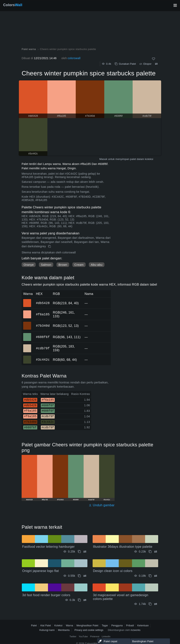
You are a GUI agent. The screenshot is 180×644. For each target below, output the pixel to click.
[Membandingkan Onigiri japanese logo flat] (85, 576)
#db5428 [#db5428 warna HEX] (27, 300)
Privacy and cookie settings (89, 630)
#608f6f (43, 337)
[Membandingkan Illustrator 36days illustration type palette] (156, 552)
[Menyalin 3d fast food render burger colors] (79, 600)
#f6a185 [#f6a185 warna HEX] (27, 312)
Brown (63, 265)
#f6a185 (43, 314)
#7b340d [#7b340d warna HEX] (27, 323)
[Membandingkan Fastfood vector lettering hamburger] (85, 552)
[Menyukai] (154, 59)
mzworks (136, 630)
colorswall (74, 58)
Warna (69, 626)
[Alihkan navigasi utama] (175, 5)
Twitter (73, 636)
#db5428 (43, 303)
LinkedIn (106, 636)
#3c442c (43, 360)
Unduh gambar (102, 505)
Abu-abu (97, 265)
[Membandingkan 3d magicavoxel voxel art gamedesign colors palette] (156, 604)
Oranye (29, 265)
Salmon (46, 265)
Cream (79, 265)
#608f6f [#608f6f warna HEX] (27, 334)
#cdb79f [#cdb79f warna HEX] (27, 346)
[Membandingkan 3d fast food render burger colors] (85, 600)
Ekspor (145, 64)
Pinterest (95, 636)
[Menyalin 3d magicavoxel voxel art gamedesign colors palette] (150, 604)
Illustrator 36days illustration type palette (123, 547)
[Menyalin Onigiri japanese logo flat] (79, 576)
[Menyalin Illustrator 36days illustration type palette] (150, 552)
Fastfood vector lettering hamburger (48, 547)
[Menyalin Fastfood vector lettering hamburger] (79, 552)
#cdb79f (43, 348)
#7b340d (43, 326)
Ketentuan (143, 626)
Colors (13, 5)
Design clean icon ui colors (113, 571)
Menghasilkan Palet (88, 626)
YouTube (83, 636)
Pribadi (130, 626)
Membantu (64, 630)
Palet (34, 626)
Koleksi (58, 626)
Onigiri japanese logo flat (40, 571)
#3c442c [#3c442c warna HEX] (27, 357)
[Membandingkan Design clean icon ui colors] (156, 576)
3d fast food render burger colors (46, 595)
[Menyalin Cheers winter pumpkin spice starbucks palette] (50, 246)
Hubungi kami (47, 630)
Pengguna (117, 626)
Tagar (105, 626)
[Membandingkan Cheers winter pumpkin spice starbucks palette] (156, 64)
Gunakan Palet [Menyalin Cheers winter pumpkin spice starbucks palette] (125, 64)
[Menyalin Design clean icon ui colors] (150, 576)
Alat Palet (46, 626)
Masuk (103, 159)
